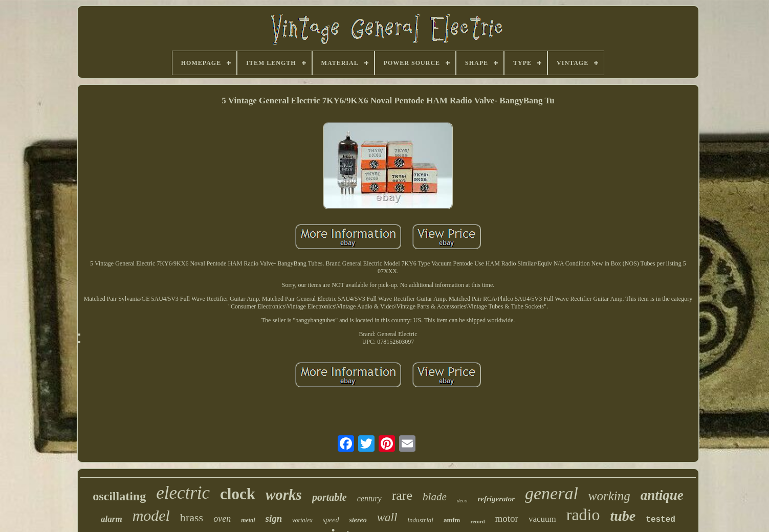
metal (248, 520)
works (284, 495)
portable (329, 497)
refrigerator (496, 499)
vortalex (302, 520)
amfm (452, 520)
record (477, 522)
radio (583, 515)
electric (183, 493)
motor (507, 518)
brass (192, 517)
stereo (358, 520)
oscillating (119, 496)
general (552, 493)
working (609, 496)
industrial (420, 520)
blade (435, 497)
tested (661, 520)
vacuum (542, 519)
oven (222, 519)
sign (274, 518)
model (151, 515)
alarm (112, 519)
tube (623, 516)
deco (462, 500)
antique (662, 495)
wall (387, 517)
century (369, 498)
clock (238, 494)
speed (331, 520)
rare (402, 495)
